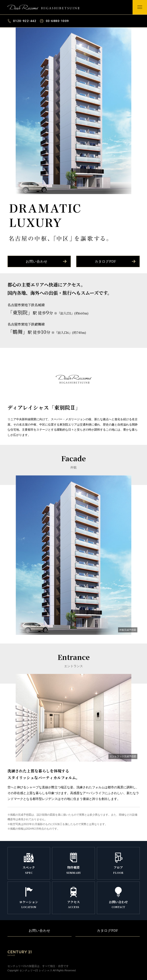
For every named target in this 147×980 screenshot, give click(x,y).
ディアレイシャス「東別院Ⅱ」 (46, 8)
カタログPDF (116, 261)
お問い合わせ (47, 261)
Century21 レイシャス (20, 953)
